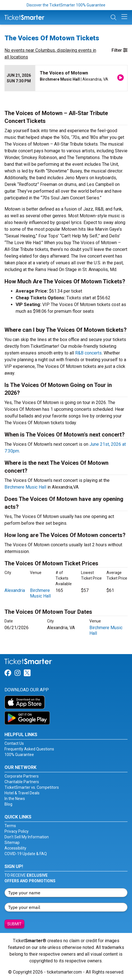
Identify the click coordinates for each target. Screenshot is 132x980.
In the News (15, 799)
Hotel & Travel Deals (22, 793)
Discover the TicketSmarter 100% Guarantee (66, 5)
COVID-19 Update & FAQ (26, 854)
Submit (14, 924)
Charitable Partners (22, 782)
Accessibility (15, 848)
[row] (66, 78)
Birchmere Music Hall (25, 487)
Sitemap (12, 843)
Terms (10, 826)
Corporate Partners (22, 776)
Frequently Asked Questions (29, 749)
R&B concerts (88, 353)
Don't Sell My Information (27, 837)
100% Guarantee (19, 755)
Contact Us (14, 743)
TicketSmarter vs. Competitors (32, 787)
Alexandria (15, 590)
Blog (8, 804)
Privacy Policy (17, 831)
